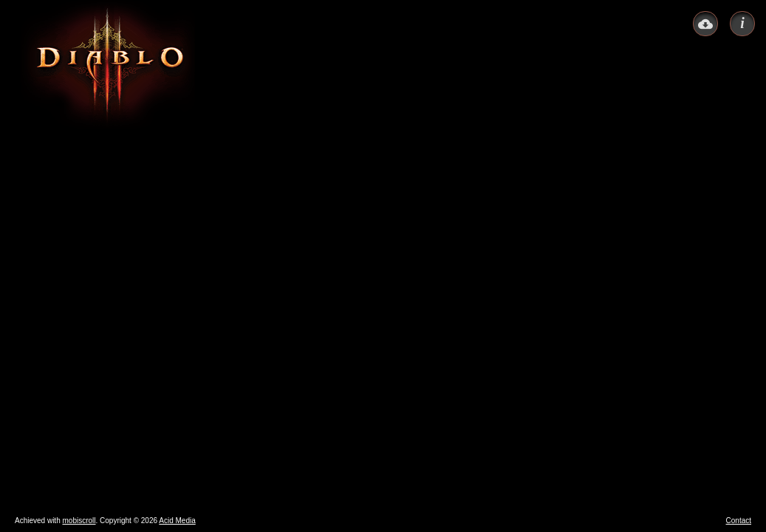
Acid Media (177, 521)
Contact (739, 521)
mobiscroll (79, 521)
